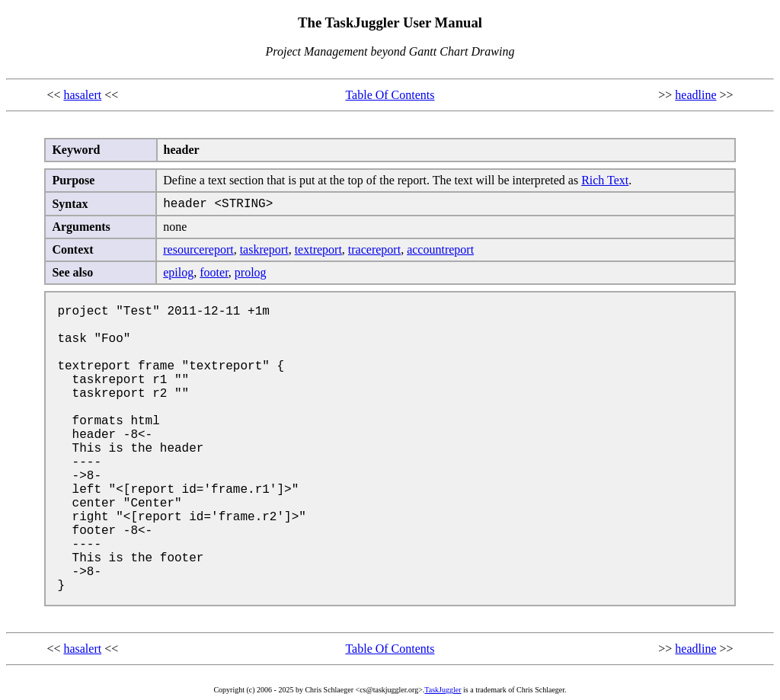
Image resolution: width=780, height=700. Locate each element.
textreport (318, 249)
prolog (251, 272)
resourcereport (198, 249)
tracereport (374, 249)
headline (695, 95)
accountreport (440, 249)
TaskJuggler (443, 690)
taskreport (264, 249)
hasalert (82, 95)
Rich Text (605, 180)
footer (214, 272)
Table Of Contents (390, 95)
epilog (178, 272)
